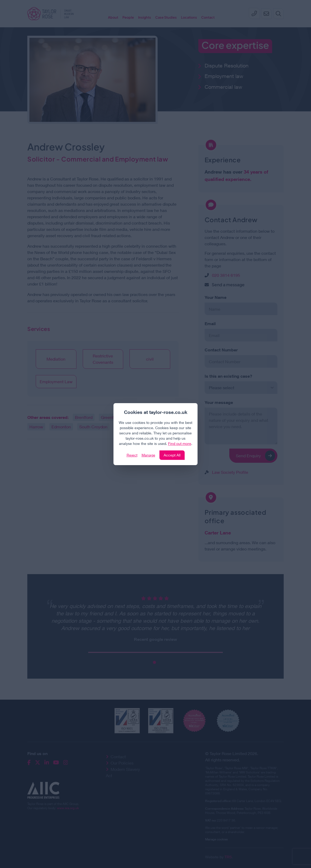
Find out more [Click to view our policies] (180, 443)
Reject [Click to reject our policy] (132, 455)
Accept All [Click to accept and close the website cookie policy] (172, 455)
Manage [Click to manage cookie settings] (148, 455)
